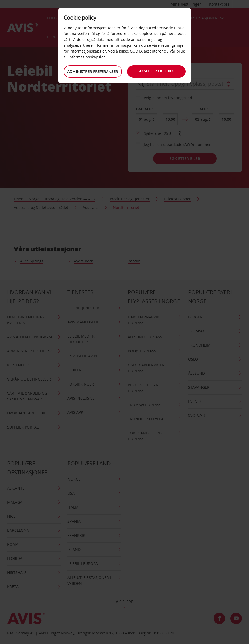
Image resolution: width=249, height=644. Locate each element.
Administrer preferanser (93, 72)
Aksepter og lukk (156, 71)
